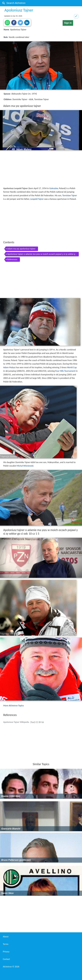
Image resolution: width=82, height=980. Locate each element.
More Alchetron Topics (13, 706)
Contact (6, 959)
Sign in (68, 23)
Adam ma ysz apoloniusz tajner (21, 249)
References (12, 259)
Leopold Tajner (37, 199)
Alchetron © (11, 967)
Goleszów (53, 188)
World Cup (72, 367)
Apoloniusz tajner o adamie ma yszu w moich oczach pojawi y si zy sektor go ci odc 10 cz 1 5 (41, 254)
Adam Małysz (9, 367)
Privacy (6, 952)
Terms (6, 944)
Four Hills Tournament (65, 371)
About (6, 937)
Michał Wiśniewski (25, 466)
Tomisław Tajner (70, 195)
